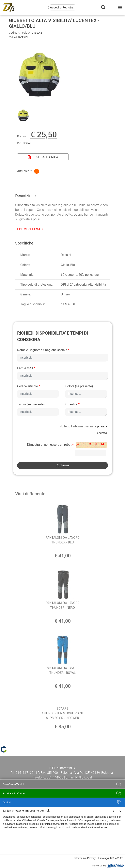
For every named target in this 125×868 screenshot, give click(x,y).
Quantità (72, 404)
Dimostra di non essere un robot (50, 445)
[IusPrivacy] (116, 866)
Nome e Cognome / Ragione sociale (43, 350)
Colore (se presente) (79, 386)
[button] (39, 103)
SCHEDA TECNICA (43, 157)
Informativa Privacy (85, 858)
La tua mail (26, 368)
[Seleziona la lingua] (117, 811)
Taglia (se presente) (31, 404)
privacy (102, 426)
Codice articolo (29, 386)
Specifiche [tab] (24, 243)
